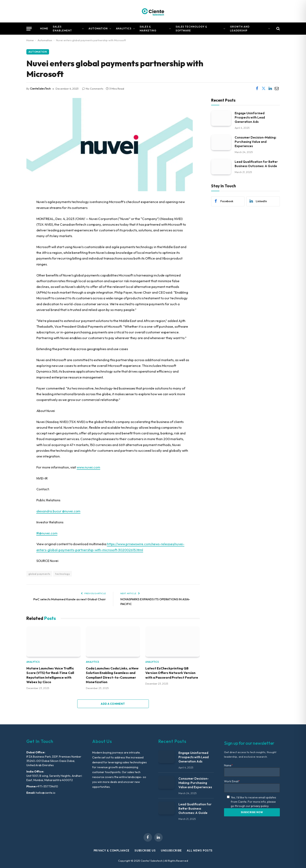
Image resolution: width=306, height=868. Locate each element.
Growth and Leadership (240, 29)
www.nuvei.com (88, 467)
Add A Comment (113, 704)
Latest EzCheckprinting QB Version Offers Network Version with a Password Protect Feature (172, 673)
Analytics (124, 28)
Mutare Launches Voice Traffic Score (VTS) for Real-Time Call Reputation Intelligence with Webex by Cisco (50, 675)
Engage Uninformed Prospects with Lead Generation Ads (250, 117)
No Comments (93, 89)
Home (44, 28)
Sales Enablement (62, 29)
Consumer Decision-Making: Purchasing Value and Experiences (256, 142)
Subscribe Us (145, 850)
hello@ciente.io (45, 793)
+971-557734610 (47, 786)
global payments (39, 574)
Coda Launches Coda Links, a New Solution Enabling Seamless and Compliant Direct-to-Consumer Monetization (112, 675)
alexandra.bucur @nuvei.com (58, 511)
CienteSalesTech (40, 89)
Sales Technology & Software (191, 29)
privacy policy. (260, 806)
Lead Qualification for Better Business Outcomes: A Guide (256, 164)
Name (228, 765)
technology (63, 574)
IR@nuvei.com (47, 533)
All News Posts (200, 850)
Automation (98, 28)
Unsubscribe (171, 850)
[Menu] (29, 29)
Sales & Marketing (148, 29)
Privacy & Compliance (112, 850)
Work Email (232, 781)
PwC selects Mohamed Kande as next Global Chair (70, 599)
